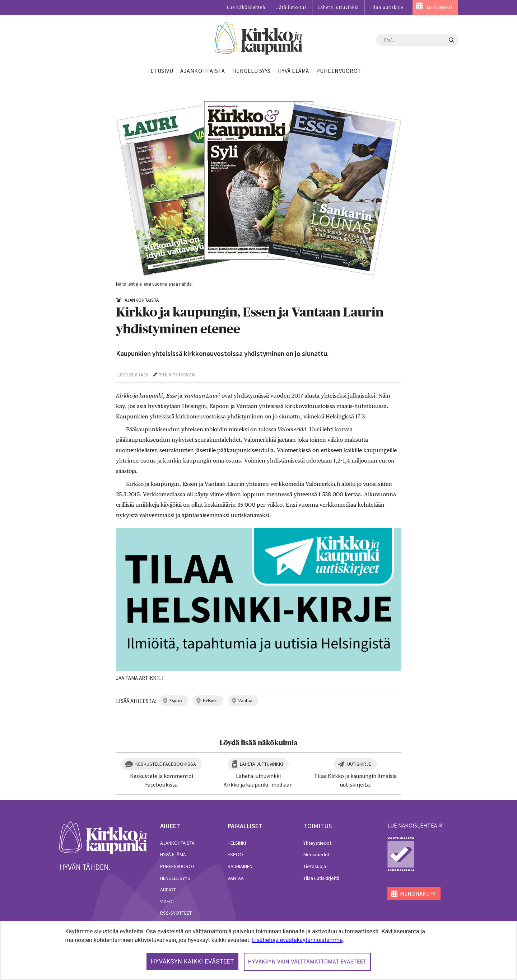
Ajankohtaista (177, 843)
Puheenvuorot (177, 866)
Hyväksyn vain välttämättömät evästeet (307, 962)
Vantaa (236, 878)
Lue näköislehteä (246, 7)
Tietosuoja (315, 866)
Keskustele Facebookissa (166, 764)
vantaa (245, 701)
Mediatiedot (316, 854)
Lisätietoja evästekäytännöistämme (297, 940)
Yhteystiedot (317, 843)
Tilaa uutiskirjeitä (321, 878)
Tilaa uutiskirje (387, 7)
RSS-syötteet (176, 913)
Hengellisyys (175, 878)
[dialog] (258, 950)
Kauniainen (240, 866)
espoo (176, 701)
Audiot (168, 890)
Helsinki (237, 843)
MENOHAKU (440, 7)
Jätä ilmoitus (292, 7)
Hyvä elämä (173, 854)
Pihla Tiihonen (177, 375)
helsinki (210, 701)
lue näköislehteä (412, 825)
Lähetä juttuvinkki (338, 7)
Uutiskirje (359, 764)
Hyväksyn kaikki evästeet (192, 962)
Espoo (235, 854)
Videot (168, 901)
